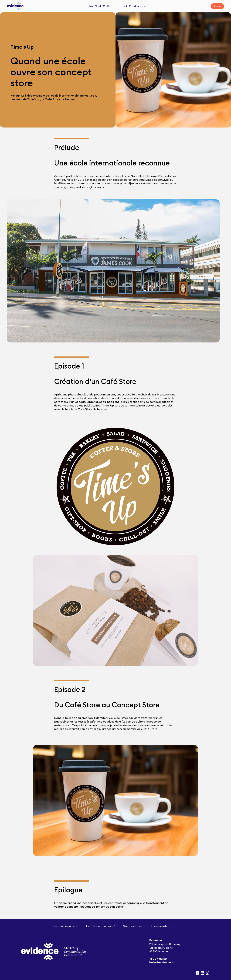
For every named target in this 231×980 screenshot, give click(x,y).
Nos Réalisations (160, 926)
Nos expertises (133, 926)
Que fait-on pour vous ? (100, 926)
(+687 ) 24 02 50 (99, 6)
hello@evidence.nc (134, 6)
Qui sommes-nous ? (65, 926)
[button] (217, 6)
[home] (15, 6)
